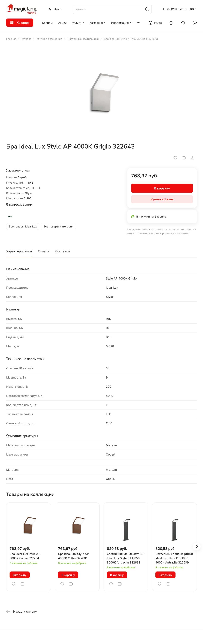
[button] (197, 547)
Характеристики (19, 251)
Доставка (62, 251)
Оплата (43, 251)
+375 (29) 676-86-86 (178, 9)
